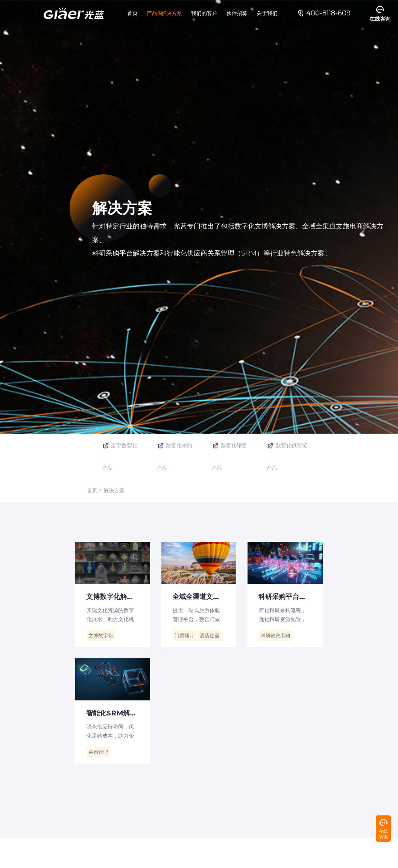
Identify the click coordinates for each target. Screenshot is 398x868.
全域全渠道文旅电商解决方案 (204, 596)
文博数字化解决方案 (117, 596)
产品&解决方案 (164, 13)
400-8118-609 (328, 13)
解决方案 (114, 490)
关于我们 (267, 13)
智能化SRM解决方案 (118, 713)
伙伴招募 (237, 13)
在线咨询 (380, 19)
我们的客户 (204, 13)
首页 (132, 13)
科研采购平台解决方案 (291, 596)
